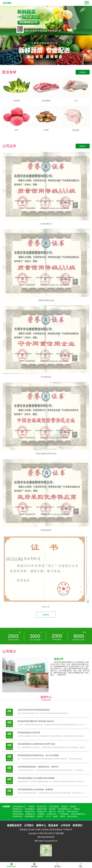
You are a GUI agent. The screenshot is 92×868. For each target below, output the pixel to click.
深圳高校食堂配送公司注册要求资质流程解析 (36, 778)
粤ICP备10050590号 (46, 837)
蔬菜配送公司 (17, 809)
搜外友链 (61, 811)
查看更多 (83, 72)
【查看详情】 (62, 675)
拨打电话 (58, 865)
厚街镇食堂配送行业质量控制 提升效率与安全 (36, 744)
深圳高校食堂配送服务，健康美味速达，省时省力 (38, 767)
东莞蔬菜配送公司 (19, 807)
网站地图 (60, 833)
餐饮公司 (52, 811)
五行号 (48, 816)
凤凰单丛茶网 (42, 809)
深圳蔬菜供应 (17, 816)
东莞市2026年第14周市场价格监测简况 (34, 710)
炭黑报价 (40, 816)
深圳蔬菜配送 (30, 816)
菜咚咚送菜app (72, 811)
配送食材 (34, 865)
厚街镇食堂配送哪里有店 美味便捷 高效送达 (36, 721)
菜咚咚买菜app (18, 814)
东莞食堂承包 (42, 807)
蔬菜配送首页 (11, 865)
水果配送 (31, 807)
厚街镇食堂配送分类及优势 (29, 733)
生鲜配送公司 (52, 814)
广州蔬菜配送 (64, 814)
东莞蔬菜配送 (54, 807)
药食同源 (52, 809)
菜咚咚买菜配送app (78, 814)
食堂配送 (64, 807)
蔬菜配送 (73, 807)
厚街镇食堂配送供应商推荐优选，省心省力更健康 (38, 755)
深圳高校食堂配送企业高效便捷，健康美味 (35, 789)
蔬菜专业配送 (72, 816)
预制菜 (55, 816)
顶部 (81, 865)
